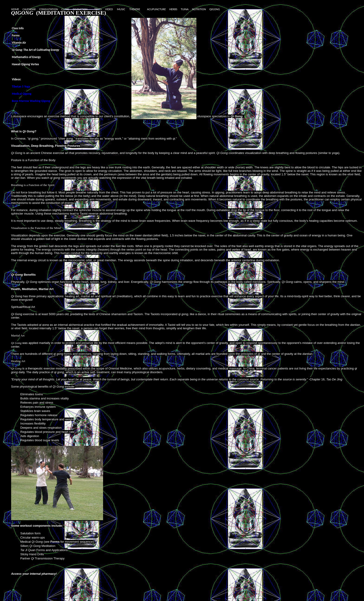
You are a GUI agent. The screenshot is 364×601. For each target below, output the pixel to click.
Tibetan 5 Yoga (21, 87)
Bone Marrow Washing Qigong (31, 101)
